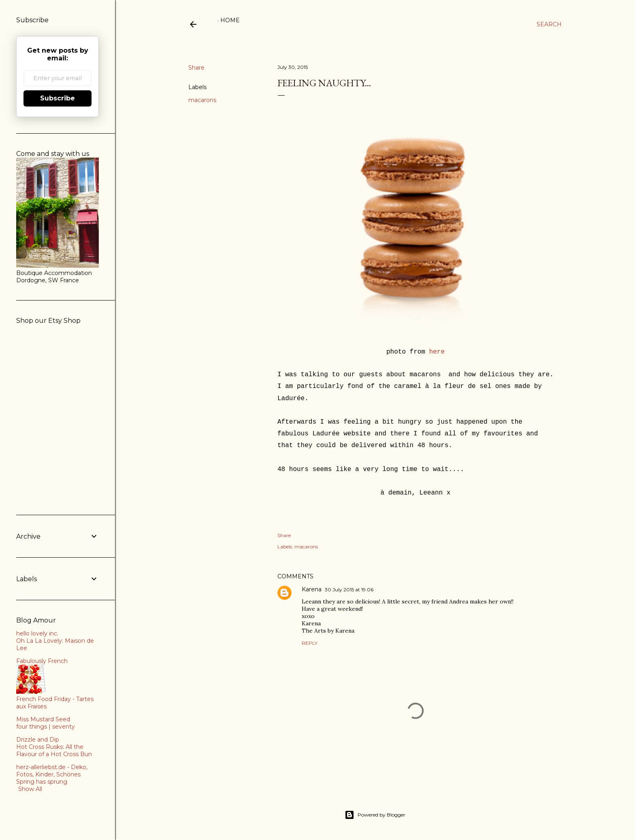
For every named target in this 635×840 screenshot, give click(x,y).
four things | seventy (46, 727)
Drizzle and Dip (38, 740)
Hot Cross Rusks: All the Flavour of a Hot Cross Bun (54, 750)
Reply (310, 643)
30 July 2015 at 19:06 (349, 589)
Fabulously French (42, 661)
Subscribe (58, 98)
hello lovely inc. (37, 633)
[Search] (549, 24)
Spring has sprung (42, 782)
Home (230, 20)
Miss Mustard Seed (43, 719)
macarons (202, 100)
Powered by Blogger (375, 815)
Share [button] (196, 68)
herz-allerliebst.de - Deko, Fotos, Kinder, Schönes (52, 771)
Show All (30, 789)
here (437, 352)
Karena (312, 589)
